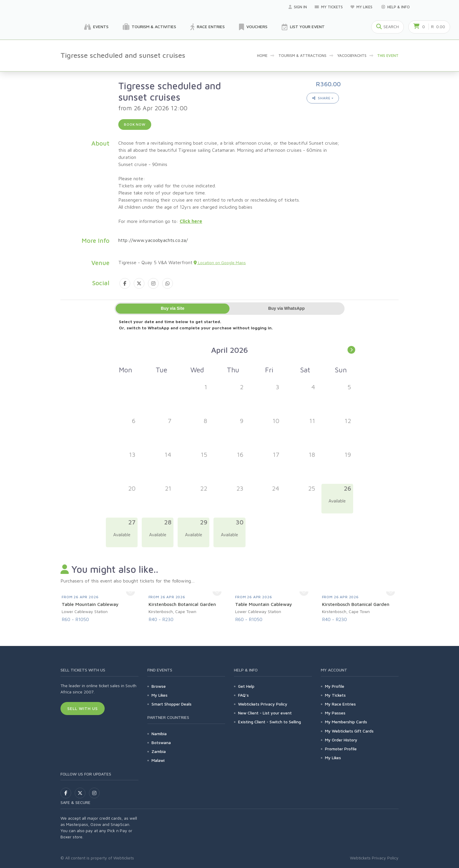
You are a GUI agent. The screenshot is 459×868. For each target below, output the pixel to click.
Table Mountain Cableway (90, 604)
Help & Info (396, 7)
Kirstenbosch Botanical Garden (182, 604)
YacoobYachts (352, 55)
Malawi (158, 760)
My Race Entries (340, 704)
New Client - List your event (265, 713)
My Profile (335, 686)
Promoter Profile (341, 749)
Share (321, 98)
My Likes (362, 7)
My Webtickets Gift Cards (349, 731)
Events (96, 27)
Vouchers (253, 27)
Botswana (161, 742)
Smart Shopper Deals (172, 704)
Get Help (246, 686)
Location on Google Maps (220, 263)
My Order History (341, 740)
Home (262, 55)
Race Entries (208, 27)
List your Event (303, 27)
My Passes (335, 713)
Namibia (159, 734)
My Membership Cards (346, 722)
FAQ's (243, 695)
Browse (159, 686)
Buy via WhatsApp (287, 308)
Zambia (159, 751)
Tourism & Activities (149, 27)
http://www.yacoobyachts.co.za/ (153, 240)
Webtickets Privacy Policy (263, 704)
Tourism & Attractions (302, 55)
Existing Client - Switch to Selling (270, 722)
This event (388, 55)
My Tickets (329, 7)
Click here (191, 221)
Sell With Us (83, 708)
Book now (135, 124)
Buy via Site (172, 308)
